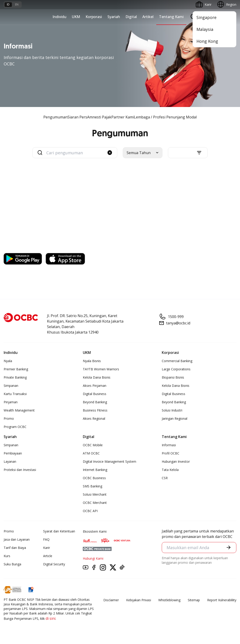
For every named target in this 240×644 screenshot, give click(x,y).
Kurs (7, 556)
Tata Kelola (170, 470)
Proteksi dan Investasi (20, 470)
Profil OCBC (171, 453)
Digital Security (54, 564)
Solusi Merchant (95, 494)
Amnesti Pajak (99, 117)
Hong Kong (207, 41)
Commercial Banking (177, 361)
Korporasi (94, 17)
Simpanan (11, 386)
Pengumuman (55, 117)
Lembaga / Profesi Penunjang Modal (165, 117)
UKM (76, 17)
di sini (51, 618)
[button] (110, 152)
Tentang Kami (171, 17)
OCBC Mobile (93, 445)
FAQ (46, 539)
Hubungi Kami (93, 558)
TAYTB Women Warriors (101, 369)
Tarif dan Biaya (15, 548)
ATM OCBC (91, 453)
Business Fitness (95, 410)
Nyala (8, 361)
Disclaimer (111, 600)
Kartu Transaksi (15, 394)
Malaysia (205, 29)
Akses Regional (94, 418)
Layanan (10, 461)
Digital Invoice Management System (110, 461)
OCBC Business (94, 478)
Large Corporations (176, 369)
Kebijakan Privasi (139, 600)
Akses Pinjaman (95, 386)
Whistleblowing (169, 600)
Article (48, 556)
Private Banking (15, 377)
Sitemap (194, 600)
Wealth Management (19, 410)
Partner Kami (123, 117)
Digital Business (95, 394)
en (17, 4)
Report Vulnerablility (222, 600)
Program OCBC (15, 427)
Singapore (206, 17)
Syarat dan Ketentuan (59, 531)
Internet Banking (95, 470)
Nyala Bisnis (92, 361)
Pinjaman (11, 402)
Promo (9, 418)
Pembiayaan (13, 453)
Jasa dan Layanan (17, 539)
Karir (47, 548)
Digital (131, 17)
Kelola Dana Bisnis (97, 377)
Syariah (114, 17)
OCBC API (90, 511)
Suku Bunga (12, 564)
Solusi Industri (172, 410)
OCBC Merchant (95, 503)
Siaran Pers (77, 117)
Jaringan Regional (175, 418)
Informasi (169, 445)
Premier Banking (16, 369)
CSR (165, 478)
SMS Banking (93, 486)
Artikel (148, 17)
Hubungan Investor (176, 461)
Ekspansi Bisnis (173, 377)
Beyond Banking (95, 402)
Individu (59, 17)
